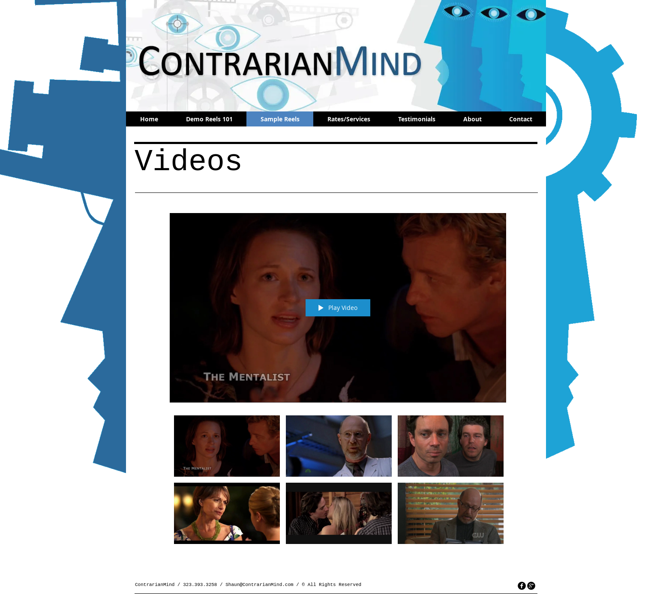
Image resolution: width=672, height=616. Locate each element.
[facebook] (522, 586)
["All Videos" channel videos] (338, 484)
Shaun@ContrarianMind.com (259, 585)
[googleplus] (531, 586)
